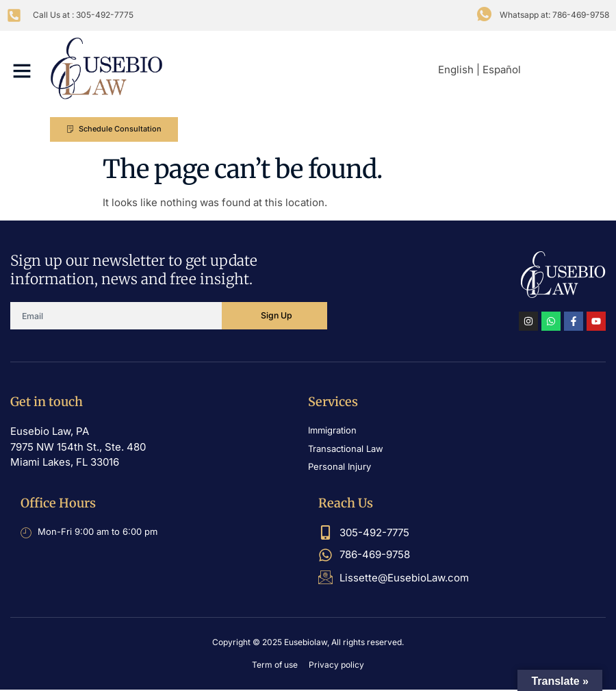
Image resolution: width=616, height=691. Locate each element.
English (456, 70)
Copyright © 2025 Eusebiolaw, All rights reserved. (308, 643)
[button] (22, 71)
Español (502, 70)
